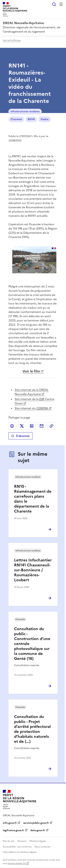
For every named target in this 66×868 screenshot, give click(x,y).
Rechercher (54, 4)
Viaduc (45, 119)
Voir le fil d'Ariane (12, 40)
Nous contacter (43, 847)
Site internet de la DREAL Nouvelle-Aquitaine (32, 392)
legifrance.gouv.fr (13, 830)
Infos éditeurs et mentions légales (20, 852)
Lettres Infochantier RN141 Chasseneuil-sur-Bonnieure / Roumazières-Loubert (33, 570)
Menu (61, 4)
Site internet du (31, 408)
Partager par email (42, 426)
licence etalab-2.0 (17, 863)
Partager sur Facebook (12, 426)
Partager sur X (22, 426)
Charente (16, 119)
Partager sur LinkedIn (32, 426)
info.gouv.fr (10, 823)
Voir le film (31, 371)
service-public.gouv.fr (36, 823)
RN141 (31, 119)
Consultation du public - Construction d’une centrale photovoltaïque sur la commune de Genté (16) (32, 644)
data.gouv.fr (38, 830)
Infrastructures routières (25, 111)
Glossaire (22, 841)
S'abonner (21, 436)
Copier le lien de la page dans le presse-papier (51, 426)
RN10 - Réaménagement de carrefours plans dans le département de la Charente (33, 499)
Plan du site (9, 841)
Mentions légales (38, 841)
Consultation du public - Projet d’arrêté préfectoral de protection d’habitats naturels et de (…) (32, 729)
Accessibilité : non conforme (17, 847)
